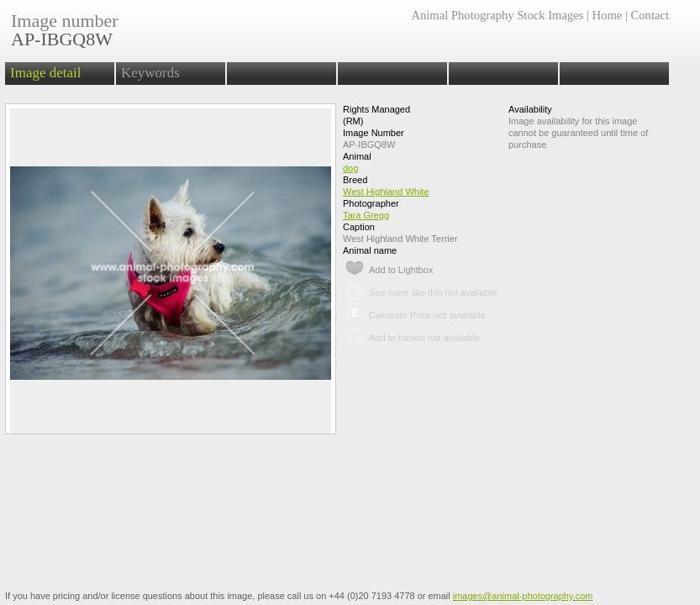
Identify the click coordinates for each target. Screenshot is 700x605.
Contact (650, 15)
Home (608, 15)
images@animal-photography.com (523, 596)
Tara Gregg (366, 215)
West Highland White (386, 192)
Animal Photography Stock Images (497, 15)
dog (350, 168)
